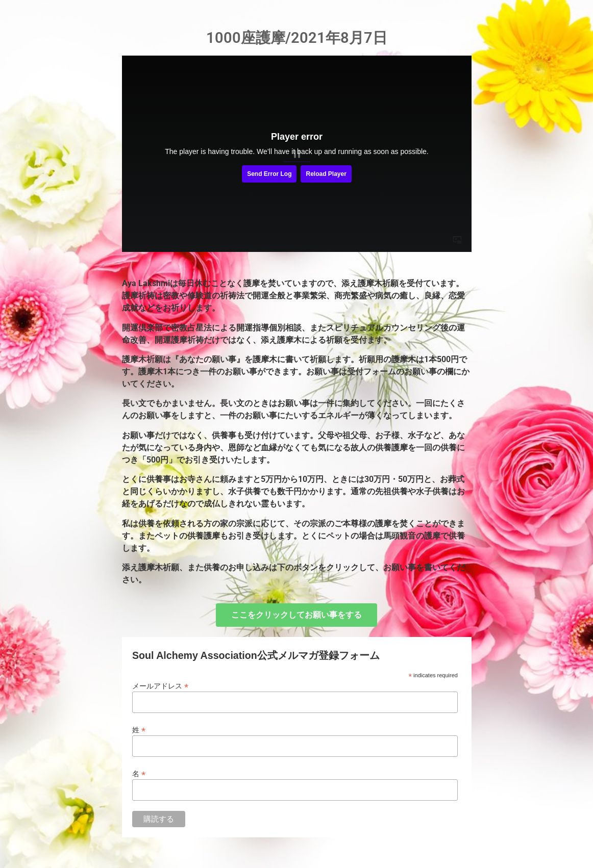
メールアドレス (160, 686)
